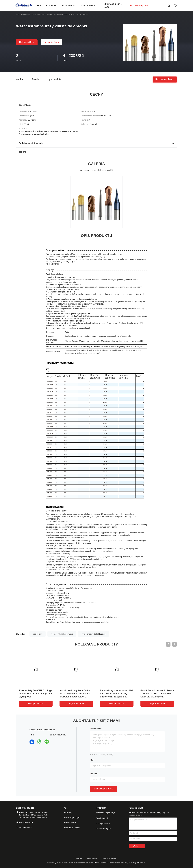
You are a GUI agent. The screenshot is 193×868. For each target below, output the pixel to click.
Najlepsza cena (27, 42)
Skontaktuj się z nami (72, 828)
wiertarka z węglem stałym (106, 813)
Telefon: (94, 774)
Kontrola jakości (70, 823)
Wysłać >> (137, 846)
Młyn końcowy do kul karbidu (93, 634)
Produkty (26, 15)
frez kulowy (38, 634)
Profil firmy (68, 813)
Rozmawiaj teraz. (51, 42)
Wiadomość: (96, 729)
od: (92, 760)
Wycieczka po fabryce (72, 818)
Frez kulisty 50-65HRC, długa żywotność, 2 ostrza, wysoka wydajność (36, 694)
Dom (18, 15)
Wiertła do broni (102, 818)
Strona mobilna (92, 858)
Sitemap (79, 858)
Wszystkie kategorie (104, 829)
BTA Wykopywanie (103, 824)
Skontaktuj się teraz (103, 789)
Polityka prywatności (110, 858)
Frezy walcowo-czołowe (42, 15)
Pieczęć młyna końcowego (62, 634)
